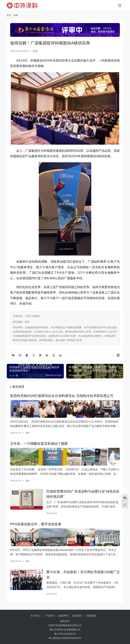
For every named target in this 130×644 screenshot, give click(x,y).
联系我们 (77, 616)
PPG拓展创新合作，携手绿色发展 (36, 524)
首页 (9, 15)
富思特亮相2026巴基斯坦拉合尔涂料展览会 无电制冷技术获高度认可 (62, 396)
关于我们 (35, 616)
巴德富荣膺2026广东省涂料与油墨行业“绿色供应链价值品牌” (83, 493)
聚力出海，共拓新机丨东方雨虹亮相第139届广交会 (83, 574)
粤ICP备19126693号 (65, 634)
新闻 (35, 51)
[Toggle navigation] (120, 5)
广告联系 (49, 616)
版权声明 (63, 616)
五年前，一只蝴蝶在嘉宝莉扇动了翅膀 (39, 444)
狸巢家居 (91, 616)
